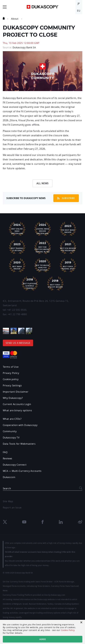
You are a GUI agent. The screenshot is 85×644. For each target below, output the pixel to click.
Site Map (8, 501)
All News (43, 183)
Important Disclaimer (16, 392)
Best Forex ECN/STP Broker (55, 283)
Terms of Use (11, 367)
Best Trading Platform (17, 247)
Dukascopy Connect (15, 465)
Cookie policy (11, 379)
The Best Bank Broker (68, 229)
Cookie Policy (68, 630)
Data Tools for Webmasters (19, 444)
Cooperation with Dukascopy (20, 425)
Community (10, 431)
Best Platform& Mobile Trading (30, 283)
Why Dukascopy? (13, 398)
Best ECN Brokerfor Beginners (68, 247)
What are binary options (17, 410)
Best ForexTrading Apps (68, 265)
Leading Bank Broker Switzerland (43, 228)
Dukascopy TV (11, 438)
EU (79, 11)
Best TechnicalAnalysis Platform (43, 265)
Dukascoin (9, 477)
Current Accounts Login (17, 404)
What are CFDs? (12, 419)
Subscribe (66, 198)
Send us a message (18, 343)
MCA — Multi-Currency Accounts (22, 471)
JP (79, 4)
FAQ (5, 452)
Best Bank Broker (17, 265)
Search (7, 488)
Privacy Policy (11, 373)
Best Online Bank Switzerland (17, 228)
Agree (43, 639)
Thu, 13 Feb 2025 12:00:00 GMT (21, 43)
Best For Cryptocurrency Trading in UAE (43, 247)
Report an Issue (12, 508)
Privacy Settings (12, 385)
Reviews (8, 458)
